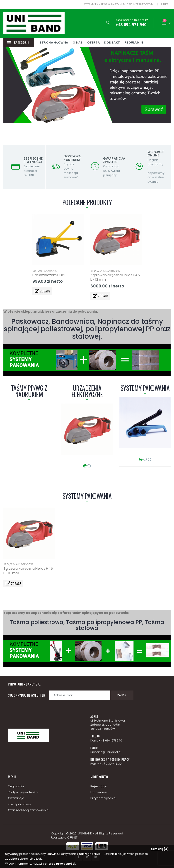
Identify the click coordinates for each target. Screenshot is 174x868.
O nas (96, 43)
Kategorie (21, 42)
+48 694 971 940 (110, 740)
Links (165, 4)
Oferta (112, 43)
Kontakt (130, 43)
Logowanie (99, 792)
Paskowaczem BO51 (49, 275)
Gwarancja (16, 798)
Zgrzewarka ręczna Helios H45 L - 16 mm (28, 571)
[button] (106, 23)
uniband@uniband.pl (106, 752)
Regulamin (152, 43)
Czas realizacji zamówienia (28, 810)
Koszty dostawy (19, 804)
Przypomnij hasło (103, 798)
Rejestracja (99, 786)
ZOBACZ (44, 291)
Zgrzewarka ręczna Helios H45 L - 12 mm (115, 277)
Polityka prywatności (23, 792)
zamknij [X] (160, 849)
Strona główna (72, 43)
